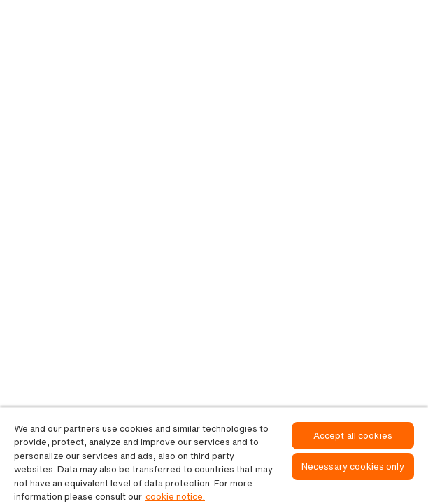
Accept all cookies (353, 436)
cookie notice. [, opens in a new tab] (175, 497)
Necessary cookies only (353, 467)
